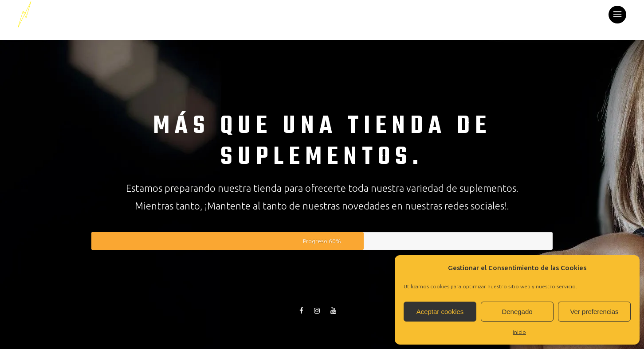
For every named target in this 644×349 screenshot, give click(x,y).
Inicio (519, 332)
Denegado (517, 312)
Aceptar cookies (440, 312)
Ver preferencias (594, 312)
